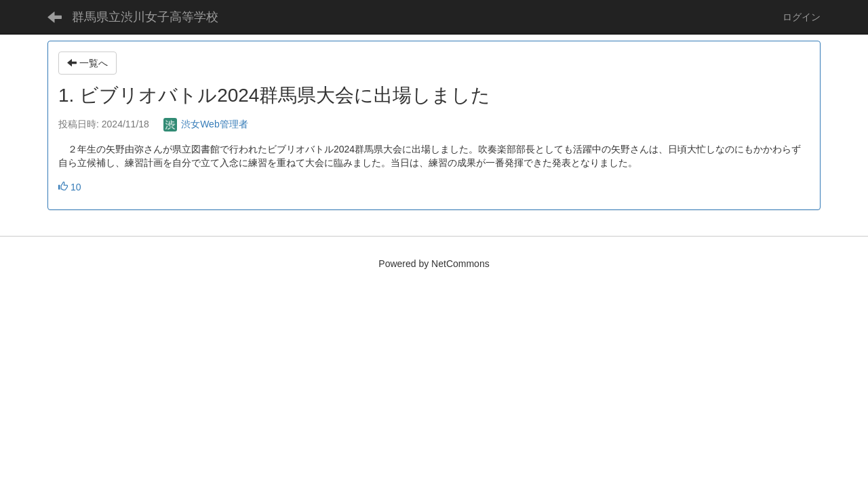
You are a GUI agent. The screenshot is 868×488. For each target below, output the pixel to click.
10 (70, 187)
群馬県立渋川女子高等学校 (145, 17)
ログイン (802, 17)
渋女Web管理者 (205, 124)
